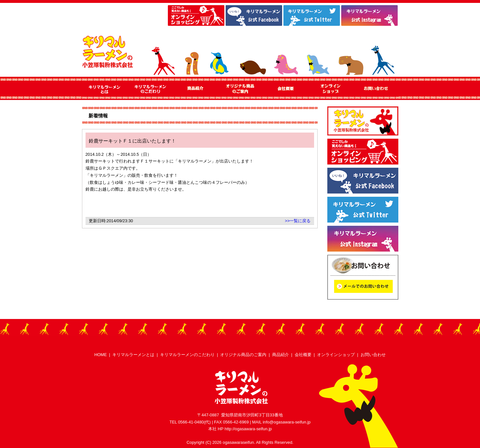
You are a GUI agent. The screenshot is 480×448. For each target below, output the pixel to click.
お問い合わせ (373, 355)
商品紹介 (281, 355)
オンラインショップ (336, 355)
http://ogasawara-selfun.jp (248, 429)
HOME (100, 355)
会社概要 (303, 355)
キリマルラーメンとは (133, 355)
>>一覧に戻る (298, 221)
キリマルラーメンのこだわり (187, 355)
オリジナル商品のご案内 (243, 355)
